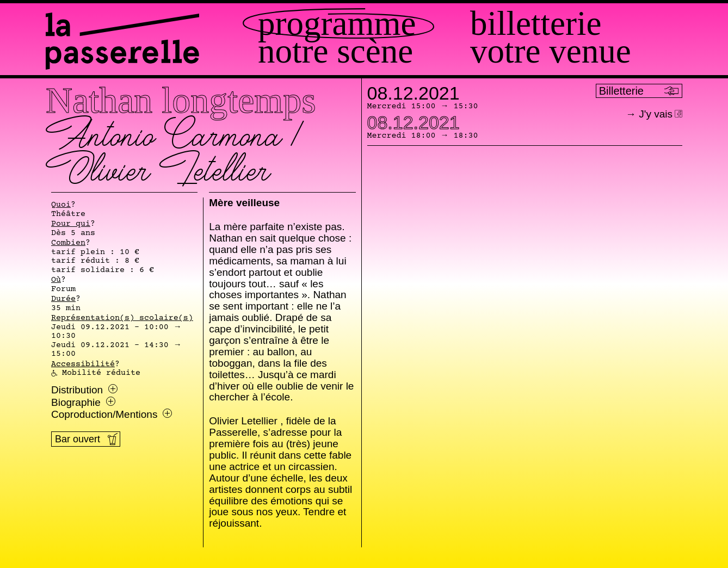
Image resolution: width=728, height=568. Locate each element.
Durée (63, 299)
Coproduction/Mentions (112, 415)
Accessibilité (83, 365)
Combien (68, 243)
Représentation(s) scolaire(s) (122, 318)
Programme (337, 24)
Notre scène (335, 51)
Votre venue (551, 51)
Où (56, 280)
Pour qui (71, 224)
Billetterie (536, 24)
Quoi (61, 205)
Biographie (83, 403)
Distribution (84, 390)
